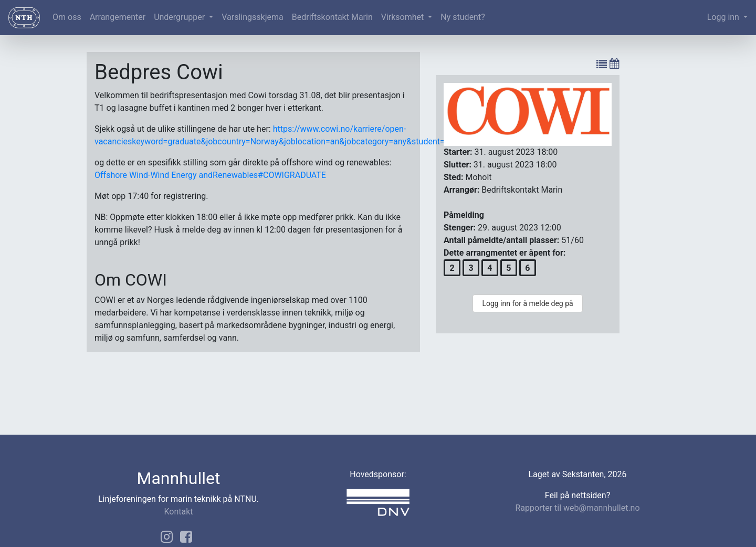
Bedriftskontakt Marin (332, 17)
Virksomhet (404, 17)
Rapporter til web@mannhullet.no (577, 508)
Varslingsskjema (252, 17)
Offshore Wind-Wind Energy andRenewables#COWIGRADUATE (210, 175)
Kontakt (178, 512)
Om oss (67, 17)
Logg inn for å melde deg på (527, 303)
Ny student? (463, 17)
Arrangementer (118, 17)
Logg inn (724, 17)
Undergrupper (180, 17)
